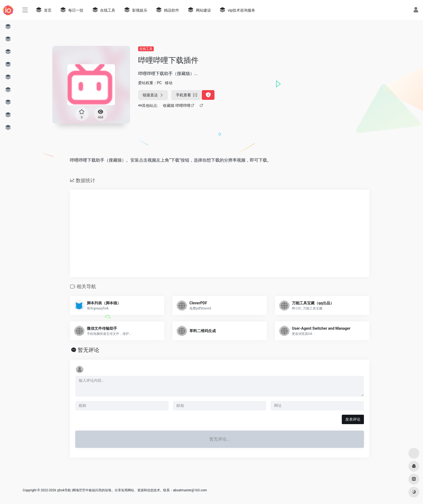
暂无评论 (88, 350)
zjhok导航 (64, 490)
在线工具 (146, 49)
